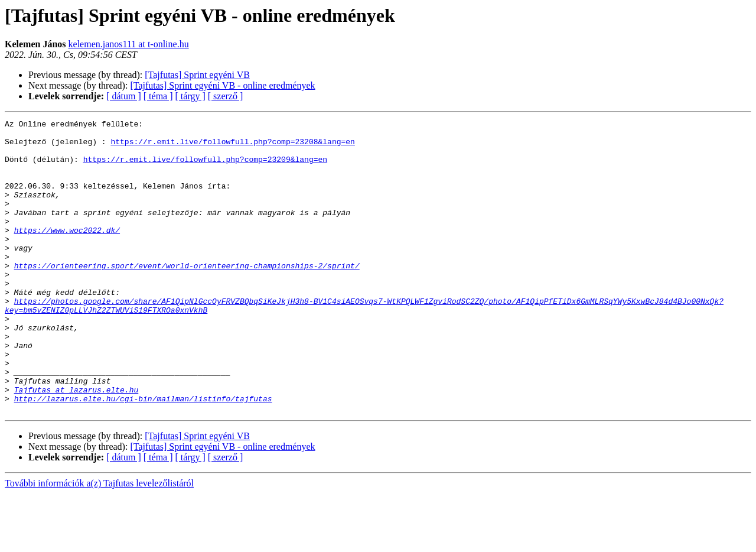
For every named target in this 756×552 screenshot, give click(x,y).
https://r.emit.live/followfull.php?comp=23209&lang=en (205, 168)
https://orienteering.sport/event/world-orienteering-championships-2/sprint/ (187, 296)
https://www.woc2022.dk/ (67, 253)
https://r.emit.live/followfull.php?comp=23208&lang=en (232, 147)
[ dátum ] (124, 96)
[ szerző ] (226, 96)
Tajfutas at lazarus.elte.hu (76, 444)
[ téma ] (158, 96)
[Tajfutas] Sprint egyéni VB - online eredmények (222, 85)
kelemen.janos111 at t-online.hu (129, 44)
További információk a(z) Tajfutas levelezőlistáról (99, 542)
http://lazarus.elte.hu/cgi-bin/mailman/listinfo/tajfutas (143, 455)
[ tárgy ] (190, 96)
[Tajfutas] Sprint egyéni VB (197, 75)
